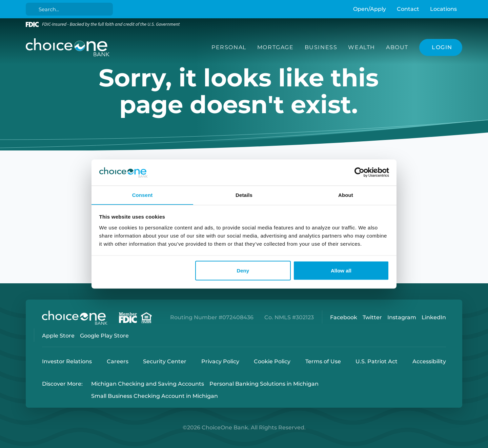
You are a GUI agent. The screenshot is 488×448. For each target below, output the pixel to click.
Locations (443, 9)
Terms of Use (323, 361)
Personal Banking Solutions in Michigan (264, 384)
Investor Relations (67, 361)
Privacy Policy (220, 361)
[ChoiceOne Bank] (68, 47)
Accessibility (429, 361)
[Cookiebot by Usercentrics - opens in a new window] (359, 172)
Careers (118, 361)
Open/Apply (370, 9)
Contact (408, 9)
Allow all (341, 271)
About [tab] (346, 195)
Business (321, 47)
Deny (243, 271)
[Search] (71, 9)
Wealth (362, 47)
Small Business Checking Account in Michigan (155, 396)
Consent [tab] (143, 195)
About (397, 47)
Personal (229, 47)
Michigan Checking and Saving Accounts (148, 384)
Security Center (165, 361)
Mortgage (276, 47)
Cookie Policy (272, 361)
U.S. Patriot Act (377, 361)
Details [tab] (244, 195)
